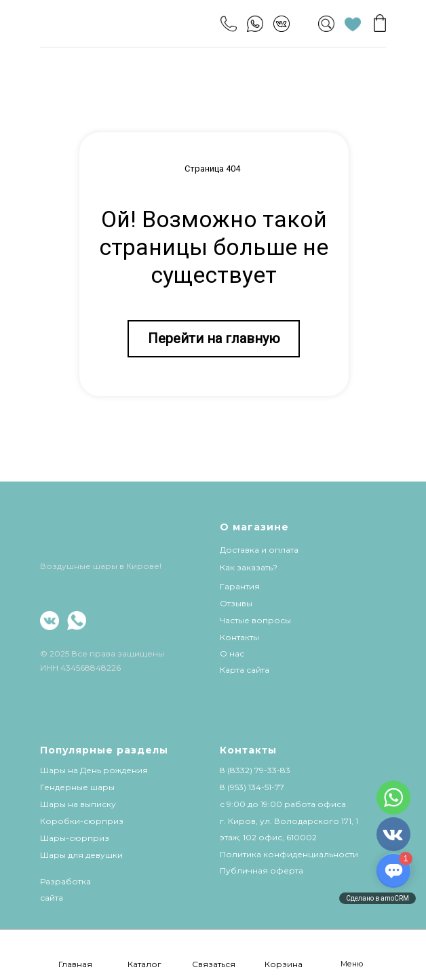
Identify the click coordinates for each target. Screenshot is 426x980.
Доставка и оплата (259, 550)
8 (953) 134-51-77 (252, 787)
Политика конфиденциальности (289, 854)
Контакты (239, 637)
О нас (232, 653)
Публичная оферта (262, 870)
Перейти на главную (214, 338)
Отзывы (236, 603)
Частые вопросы (255, 620)
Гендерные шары (77, 787)
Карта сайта (245, 670)
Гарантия (240, 586)
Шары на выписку (78, 804)
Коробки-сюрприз (82, 821)
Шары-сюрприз (75, 838)
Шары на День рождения (94, 770)
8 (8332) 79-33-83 (255, 770)
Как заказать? (249, 567)
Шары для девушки (81, 855)
